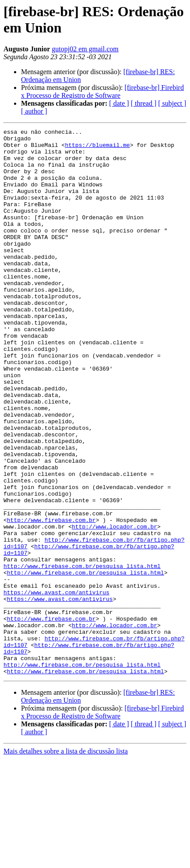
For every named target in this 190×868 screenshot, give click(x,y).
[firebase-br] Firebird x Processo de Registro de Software (102, 91)
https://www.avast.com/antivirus (56, 686)
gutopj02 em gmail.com (85, 49)
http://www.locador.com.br (114, 607)
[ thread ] (144, 103)
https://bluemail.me (97, 149)
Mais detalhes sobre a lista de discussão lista (66, 860)
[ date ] (119, 103)
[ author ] (34, 111)
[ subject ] (172, 103)
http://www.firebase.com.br (51, 599)
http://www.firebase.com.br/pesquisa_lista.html (82, 654)
